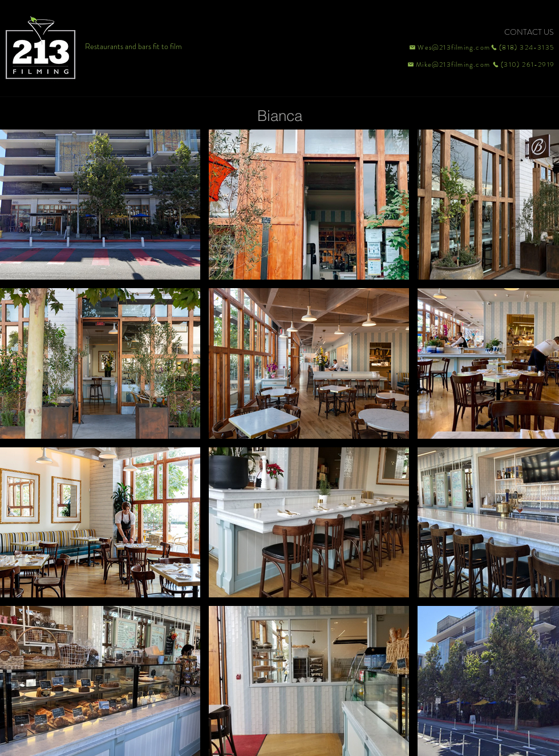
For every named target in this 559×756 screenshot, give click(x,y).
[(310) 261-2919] (522, 64)
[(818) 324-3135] (522, 47)
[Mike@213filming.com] (446, 64)
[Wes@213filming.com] (449, 47)
